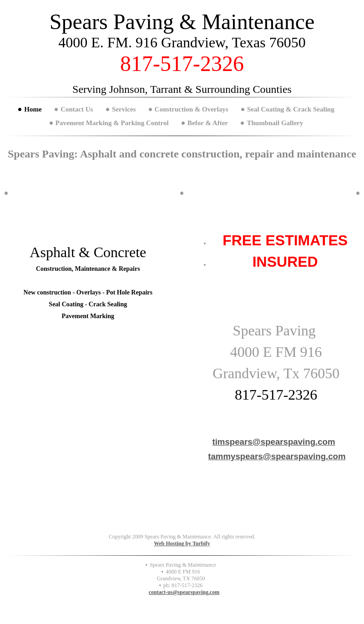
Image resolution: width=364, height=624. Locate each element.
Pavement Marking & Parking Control (112, 123)
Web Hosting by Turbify (182, 543)
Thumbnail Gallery (275, 123)
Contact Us (77, 109)
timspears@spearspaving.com (273, 442)
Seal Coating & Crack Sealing (291, 109)
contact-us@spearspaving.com (184, 592)
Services (124, 109)
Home (33, 109)
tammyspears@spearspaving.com (277, 456)
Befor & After (208, 123)
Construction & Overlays (192, 109)
